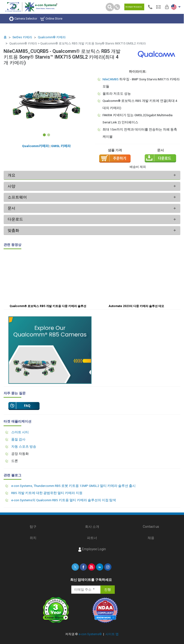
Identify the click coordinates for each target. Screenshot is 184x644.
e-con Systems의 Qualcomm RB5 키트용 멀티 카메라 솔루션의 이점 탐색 (64, 500)
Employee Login (92, 549)
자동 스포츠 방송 (24, 446)
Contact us (151, 527)
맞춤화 (13, 230)
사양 (12, 186)
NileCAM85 (111, 79)
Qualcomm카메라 (35, 146)
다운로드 (15, 219)
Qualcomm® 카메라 (52, 37)
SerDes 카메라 (22, 37)
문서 (11, 208)
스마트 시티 (20, 432)
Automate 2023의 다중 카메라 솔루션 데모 (136, 306)
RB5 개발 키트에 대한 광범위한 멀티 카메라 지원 (47, 493)
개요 (11, 175)
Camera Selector (23, 19)
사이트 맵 (112, 634)
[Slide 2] (49, 135)
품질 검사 (18, 439)
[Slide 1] (44, 135)
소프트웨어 (17, 197)
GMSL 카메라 (61, 146)
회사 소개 (92, 527)
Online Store (51, 19)
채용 (151, 538)
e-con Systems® (90, 634)
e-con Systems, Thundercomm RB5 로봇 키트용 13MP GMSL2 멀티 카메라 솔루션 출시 (73, 486)
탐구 (33, 527)
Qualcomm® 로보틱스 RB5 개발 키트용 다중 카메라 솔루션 (48, 306)
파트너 (92, 538)
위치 (33, 538)
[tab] (92, 175)
